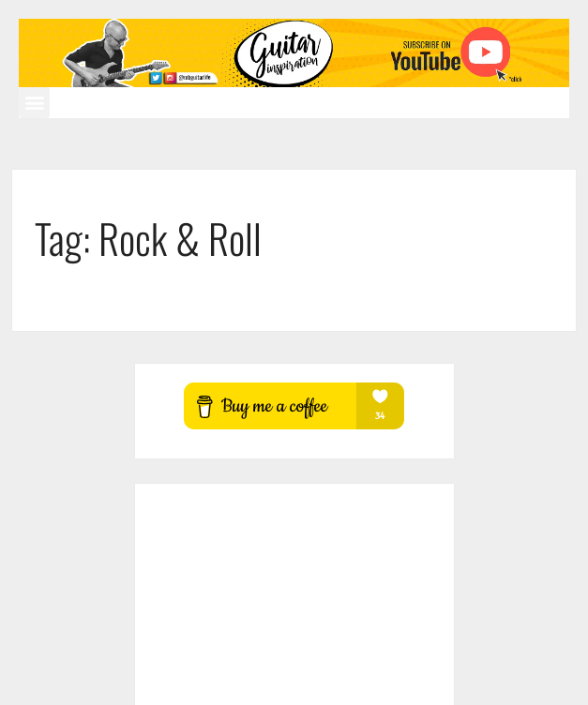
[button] (34, 103)
